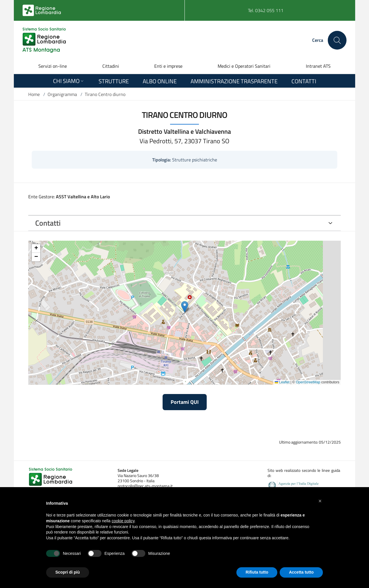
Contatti (48, 223)
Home (34, 94)
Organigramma (62, 94)
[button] (320, 501)
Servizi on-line (53, 66)
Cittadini (111, 66)
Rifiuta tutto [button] (257, 572)
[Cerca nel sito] (337, 40)
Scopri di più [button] (68, 572)
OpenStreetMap (308, 382)
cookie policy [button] (123, 521)
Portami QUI (185, 402)
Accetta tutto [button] (301, 572)
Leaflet (282, 382)
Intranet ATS (318, 66)
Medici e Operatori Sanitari (244, 66)
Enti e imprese (168, 66)
